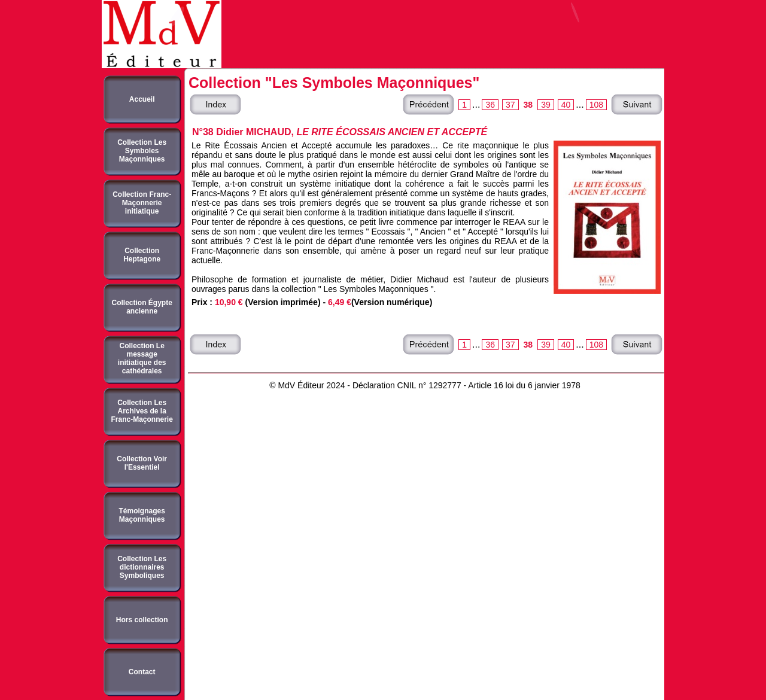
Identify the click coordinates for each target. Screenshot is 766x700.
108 (596, 105)
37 (510, 105)
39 (546, 105)
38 (528, 105)
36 (490, 105)
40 (566, 105)
